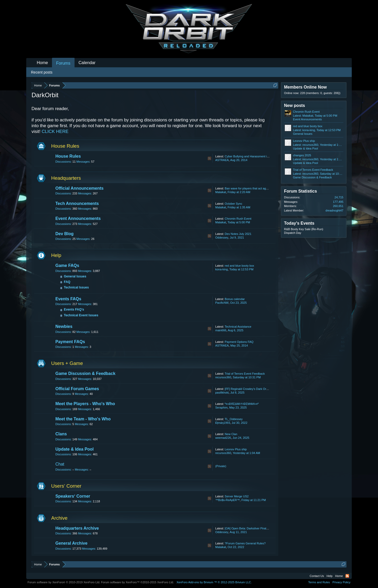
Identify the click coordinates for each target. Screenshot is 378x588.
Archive (59, 518)
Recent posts (42, 72)
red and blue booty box (239, 266)
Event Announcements (78, 218)
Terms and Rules (319, 582)
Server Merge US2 (237, 496)
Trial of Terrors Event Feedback (245, 374)
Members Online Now (305, 87)
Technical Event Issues (81, 315)
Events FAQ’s (74, 310)
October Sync (233, 204)
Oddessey (222, 238)
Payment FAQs (70, 342)
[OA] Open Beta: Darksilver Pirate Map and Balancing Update (264, 528)
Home (42, 63)
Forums (63, 63)
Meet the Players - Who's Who (85, 404)
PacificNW (222, 303)
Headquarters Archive (77, 528)
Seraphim (221, 408)
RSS (209, 158)
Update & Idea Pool (75, 449)
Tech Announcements (77, 203)
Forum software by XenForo (64, 582)
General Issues (75, 276)
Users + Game (67, 363)
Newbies (64, 326)
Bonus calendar (235, 299)
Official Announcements (79, 188)
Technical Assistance (238, 327)
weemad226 (223, 438)
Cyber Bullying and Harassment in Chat (250, 156)
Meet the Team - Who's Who (83, 419)
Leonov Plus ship (236, 449)
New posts (295, 105)
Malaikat (221, 192)
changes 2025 (302, 155)
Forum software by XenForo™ (138, 582)
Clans (61, 434)
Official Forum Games (77, 389)
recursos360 (223, 377)
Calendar (87, 63)
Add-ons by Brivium (214, 582)
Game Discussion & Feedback (85, 373)
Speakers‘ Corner (73, 496)
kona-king (222, 269)
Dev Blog (64, 234)
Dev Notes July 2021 (238, 234)
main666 (221, 330)
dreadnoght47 (334, 210)
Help (56, 255)
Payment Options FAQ (239, 342)
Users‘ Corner (66, 486)
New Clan (231, 434)
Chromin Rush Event (238, 219)
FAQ (67, 282)
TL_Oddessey (234, 419)
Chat (60, 464)
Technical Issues (76, 287)
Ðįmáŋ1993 (223, 423)
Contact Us (317, 576)
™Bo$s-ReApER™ (228, 500)
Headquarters (66, 178)
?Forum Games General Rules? (245, 543)
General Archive (71, 543)
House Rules (65, 146)
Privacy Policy (342, 582)
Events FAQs (68, 299)
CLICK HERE (55, 131)
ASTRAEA (222, 160)
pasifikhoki (222, 393)
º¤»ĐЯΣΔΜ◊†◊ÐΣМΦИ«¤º (242, 404)
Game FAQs (67, 265)
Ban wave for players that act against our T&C (254, 188)
